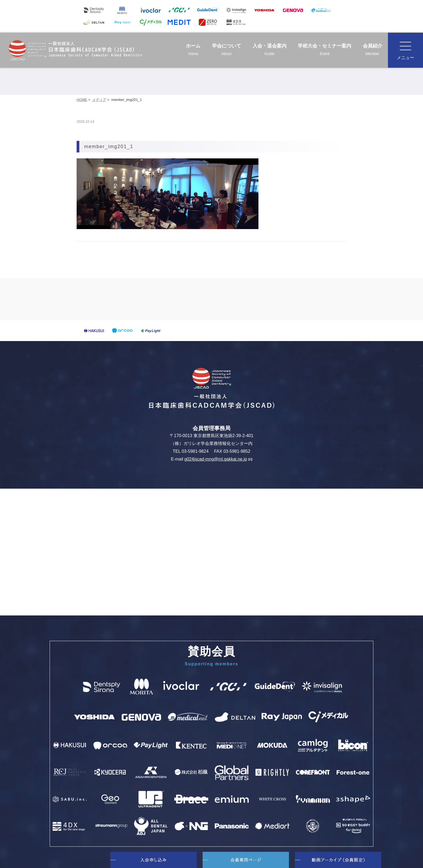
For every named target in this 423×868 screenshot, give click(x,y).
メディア (99, 100)
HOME (82, 100)
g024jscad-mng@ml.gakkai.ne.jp (218, 459)
